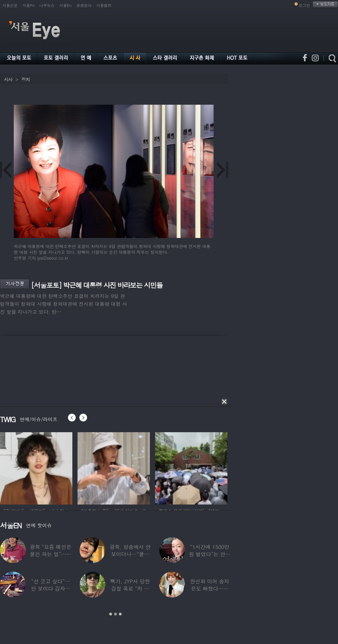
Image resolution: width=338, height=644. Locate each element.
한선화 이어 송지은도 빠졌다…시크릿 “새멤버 (209, 588)
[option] (36, 467)
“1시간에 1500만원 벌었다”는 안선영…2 (209, 554)
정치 (25, 79)
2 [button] (115, 614)
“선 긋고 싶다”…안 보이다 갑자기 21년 (51, 588)
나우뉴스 (47, 5)
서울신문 (10, 5)
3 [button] (120, 614)
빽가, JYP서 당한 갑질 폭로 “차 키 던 (130, 588)
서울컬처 (104, 5)
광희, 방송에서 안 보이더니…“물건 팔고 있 (130, 554)
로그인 (304, 5)
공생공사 (84, 5)
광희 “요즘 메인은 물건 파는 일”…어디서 (50, 554)
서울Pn (28, 5)
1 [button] (111, 614)
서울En (65, 5)
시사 (8, 79)
